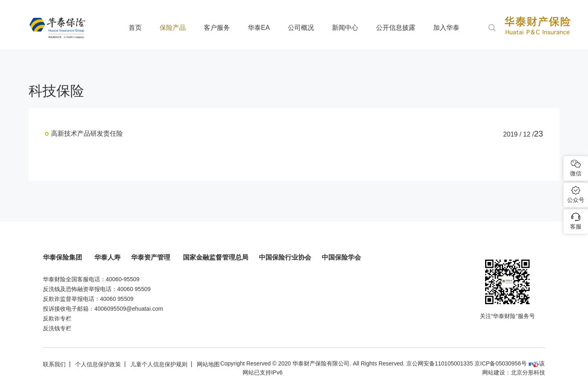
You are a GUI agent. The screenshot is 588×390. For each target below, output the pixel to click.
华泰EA (259, 28)
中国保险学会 (341, 257)
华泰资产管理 (151, 257)
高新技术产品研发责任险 (87, 133)
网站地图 (208, 364)
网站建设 (494, 372)
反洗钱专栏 (57, 328)
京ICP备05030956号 (501, 363)
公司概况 (301, 28)
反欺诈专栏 (57, 318)
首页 (135, 28)
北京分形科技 (528, 372)
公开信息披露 (396, 28)
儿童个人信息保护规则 (159, 364)
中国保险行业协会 (285, 257)
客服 (576, 226)
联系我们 (54, 364)
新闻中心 (345, 28)
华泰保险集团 (63, 257)
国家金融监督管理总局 (216, 257)
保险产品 (173, 28)
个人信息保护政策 (98, 364)
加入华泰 (446, 28)
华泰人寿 (107, 257)
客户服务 (217, 28)
